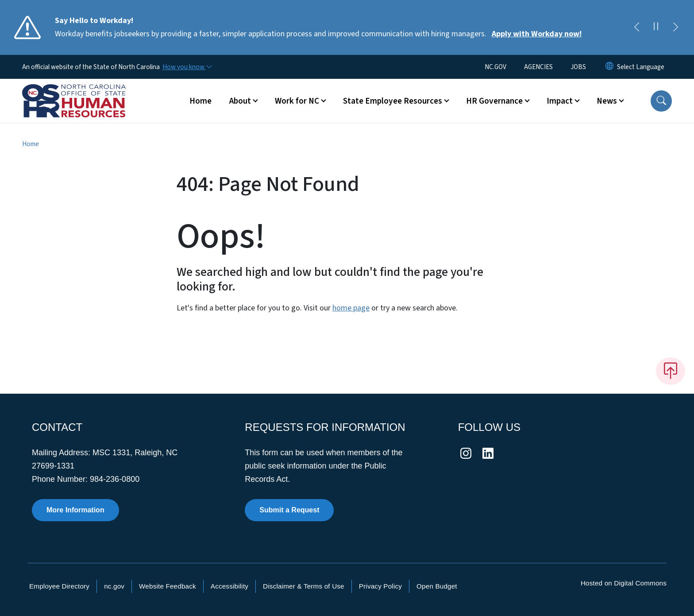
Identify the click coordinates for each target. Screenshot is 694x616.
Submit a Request (289, 510)
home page (351, 308)
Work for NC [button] (297, 101)
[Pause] (656, 27)
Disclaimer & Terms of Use (304, 586)
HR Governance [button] (494, 101)
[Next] (675, 27)
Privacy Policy (380, 586)
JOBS (578, 67)
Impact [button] (560, 101)
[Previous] (636, 27)
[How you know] (187, 67)
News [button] (607, 101)
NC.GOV (495, 67)
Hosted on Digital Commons (624, 583)
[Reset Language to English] (609, 67)
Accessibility (229, 586)
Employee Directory (59, 586)
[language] (641, 67)
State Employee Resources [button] (393, 101)
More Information (75, 510)
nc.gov (114, 586)
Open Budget (437, 586)
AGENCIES (538, 67)
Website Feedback (168, 586)
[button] (661, 101)
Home (200, 101)
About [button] (240, 101)
